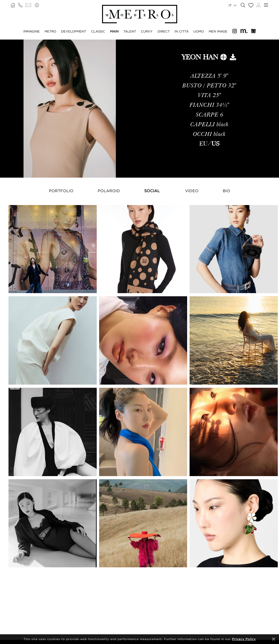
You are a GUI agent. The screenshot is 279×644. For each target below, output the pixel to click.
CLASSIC (98, 31)
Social (152, 191)
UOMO (199, 31)
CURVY (147, 31)
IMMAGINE (32, 31)
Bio (227, 191)
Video (192, 191)
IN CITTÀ (182, 31)
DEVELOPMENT (74, 31)
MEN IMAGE (218, 31)
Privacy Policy (244, 639)
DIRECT (164, 31)
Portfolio (61, 191)
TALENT (130, 31)
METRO (50, 31)
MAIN (114, 31)
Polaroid (109, 191)
